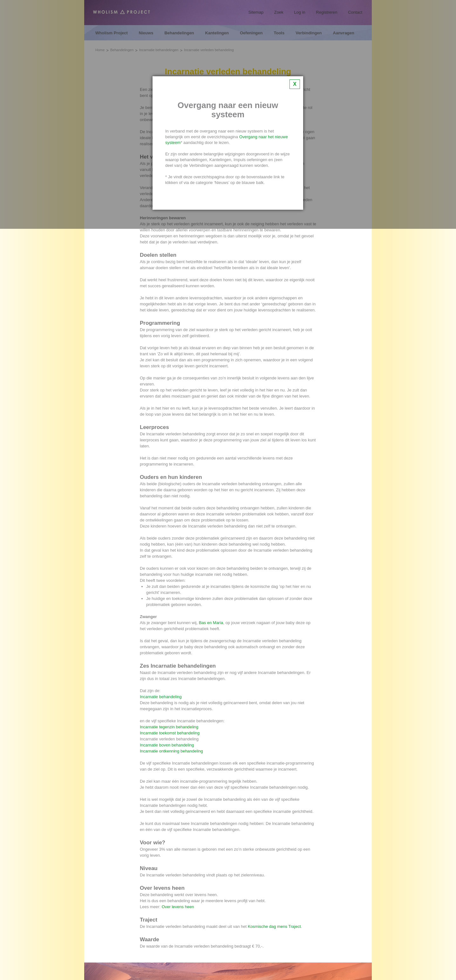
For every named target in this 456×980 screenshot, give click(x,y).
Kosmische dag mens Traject (274, 926)
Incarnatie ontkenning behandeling (171, 751)
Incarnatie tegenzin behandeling (169, 727)
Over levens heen (178, 907)
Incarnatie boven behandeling (167, 745)
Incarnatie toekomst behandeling (170, 733)
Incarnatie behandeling (161, 697)
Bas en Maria (211, 623)
